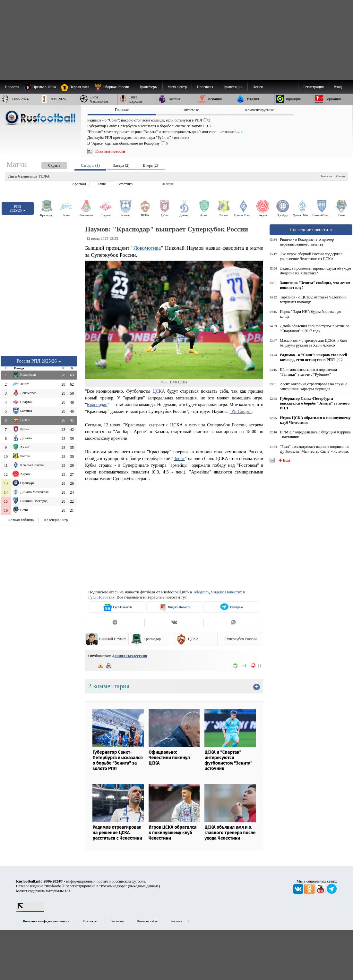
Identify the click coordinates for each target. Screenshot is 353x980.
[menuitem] (114, 87)
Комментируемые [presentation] (260, 110)
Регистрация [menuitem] (314, 87)
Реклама (176, 921)
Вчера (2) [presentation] (150, 165)
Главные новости (110, 151)
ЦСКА (159, 391)
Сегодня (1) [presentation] (90, 165)
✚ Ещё (284, 460)
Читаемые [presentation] (190, 110)
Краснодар (97, 405)
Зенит (179, 458)
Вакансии (117, 921)
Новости (326, 176)
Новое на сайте (147, 921)
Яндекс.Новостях (226, 592)
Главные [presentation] (122, 110)
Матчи (340, 176)
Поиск (258, 87)
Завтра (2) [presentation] (121, 165)
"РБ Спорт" (241, 411)
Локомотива (147, 248)
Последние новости (311, 230)
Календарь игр (56, 520)
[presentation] (48, 164)
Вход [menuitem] (338, 87)
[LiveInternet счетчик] (30, 910)
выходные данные (144, 886)
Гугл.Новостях (101, 597)
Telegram (201, 592)
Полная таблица (21, 520)
